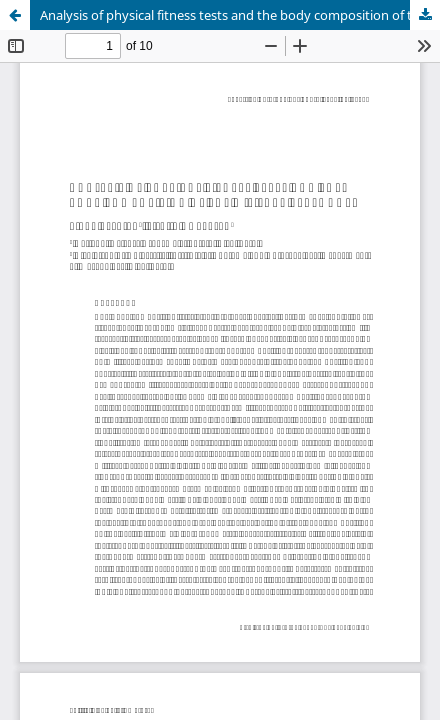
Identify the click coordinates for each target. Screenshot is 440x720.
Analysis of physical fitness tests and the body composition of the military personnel (240, 15)
